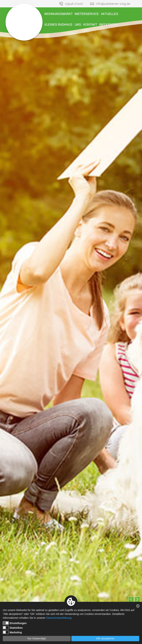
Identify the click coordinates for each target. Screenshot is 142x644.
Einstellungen (15, 623)
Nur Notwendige (37, 638)
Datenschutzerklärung (59, 618)
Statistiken (13, 628)
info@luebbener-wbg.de (113, 4)
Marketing (12, 632)
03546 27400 (74, 4)
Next (137, 599)
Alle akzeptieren (105, 638)
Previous (131, 599)
